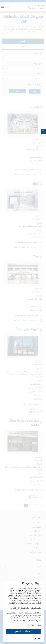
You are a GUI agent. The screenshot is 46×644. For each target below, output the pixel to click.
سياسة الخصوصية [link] (34, 625)
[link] (43, 131)
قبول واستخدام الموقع (23, 631)
